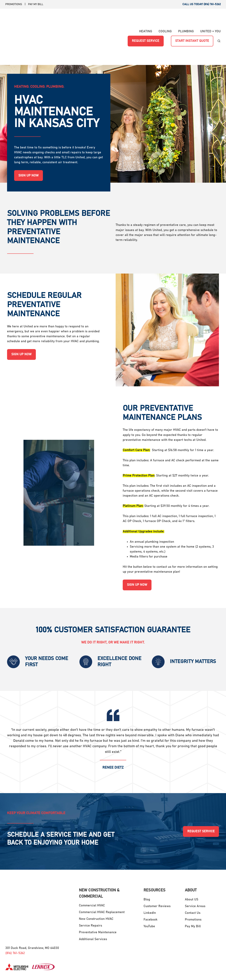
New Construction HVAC (96, 890)
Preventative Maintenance (98, 904)
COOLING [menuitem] (165, 17)
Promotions (193, 891)
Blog (147, 871)
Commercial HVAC (92, 877)
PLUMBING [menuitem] (186, 17)
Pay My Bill (193, 897)
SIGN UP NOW (28, 147)
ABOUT (191, 862)
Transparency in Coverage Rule (188, 971)
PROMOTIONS (14, 4)
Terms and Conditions (150, 971)
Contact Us (193, 884)
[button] (219, 27)
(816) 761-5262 (15, 893)
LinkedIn (150, 884)
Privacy (216, 971)
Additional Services (93, 910)
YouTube (149, 897)
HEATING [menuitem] (146, 17)
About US (192, 871)
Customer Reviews (157, 877)
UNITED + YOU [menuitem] (210, 17)
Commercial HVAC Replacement (102, 883)
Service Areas (195, 877)
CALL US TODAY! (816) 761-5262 (202, 4)
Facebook (151, 891)
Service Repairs (90, 897)
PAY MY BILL (36, 4)
